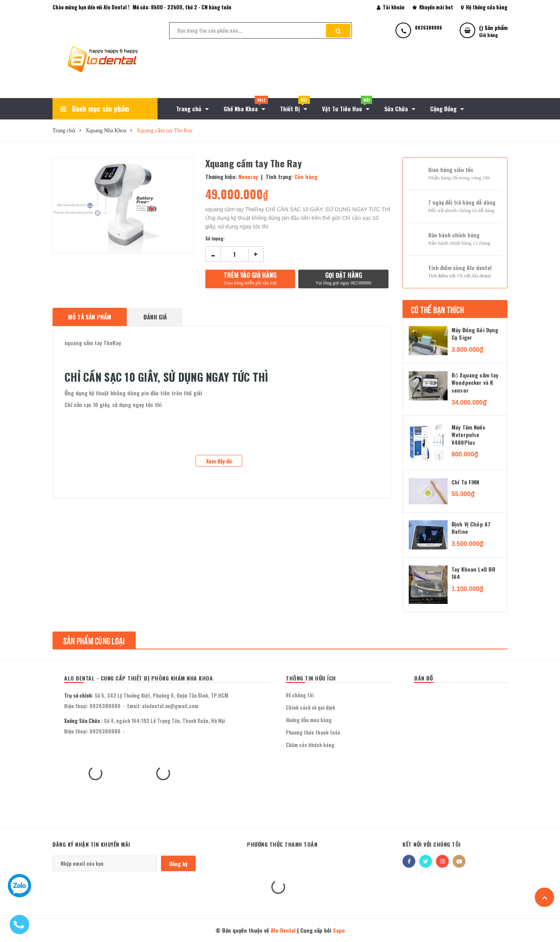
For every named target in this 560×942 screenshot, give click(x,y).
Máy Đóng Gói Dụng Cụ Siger (475, 334)
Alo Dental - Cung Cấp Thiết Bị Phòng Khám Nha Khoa (138, 678)
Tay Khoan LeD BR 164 (473, 573)
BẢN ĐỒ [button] (423, 678)
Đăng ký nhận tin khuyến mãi (91, 844)
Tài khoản (391, 7)
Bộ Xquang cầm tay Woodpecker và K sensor (475, 383)
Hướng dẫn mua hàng (309, 720)
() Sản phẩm (493, 31)
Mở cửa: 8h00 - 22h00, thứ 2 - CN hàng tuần (182, 7)
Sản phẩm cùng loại (94, 640)
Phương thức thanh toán (313, 732)
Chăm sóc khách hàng (310, 745)
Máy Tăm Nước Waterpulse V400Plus (468, 435)
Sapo (339, 930)
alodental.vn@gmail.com (170, 706)
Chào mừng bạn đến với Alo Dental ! (91, 7)
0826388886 (105, 706)
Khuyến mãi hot (433, 7)
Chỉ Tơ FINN (465, 482)
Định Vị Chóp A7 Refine (471, 528)
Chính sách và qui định (311, 707)
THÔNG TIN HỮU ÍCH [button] (311, 678)
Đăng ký (178, 864)
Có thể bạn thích (437, 309)
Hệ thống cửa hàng (484, 7)
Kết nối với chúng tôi (432, 844)
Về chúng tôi (300, 695)
